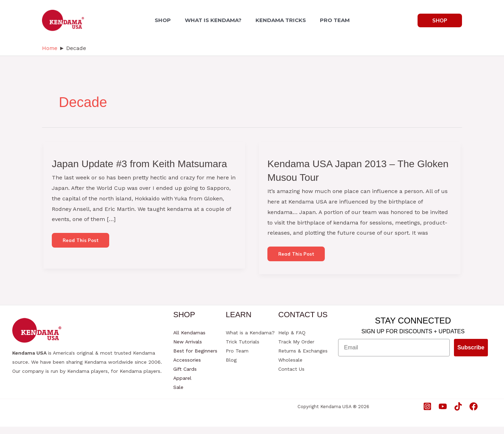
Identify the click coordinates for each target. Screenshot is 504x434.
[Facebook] (474, 413)
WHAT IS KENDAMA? (215, 20)
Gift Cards (185, 376)
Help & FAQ (292, 340)
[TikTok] (458, 413)
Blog (231, 367)
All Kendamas (189, 340)
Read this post (83, 257)
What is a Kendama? (250, 340)
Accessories (187, 367)
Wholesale (290, 367)
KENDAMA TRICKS (279, 20)
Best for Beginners (195, 358)
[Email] (394, 355)
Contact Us (291, 376)
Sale (178, 394)
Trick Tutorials (243, 349)
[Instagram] (427, 413)
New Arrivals (188, 349)
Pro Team (237, 358)
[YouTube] (443, 413)
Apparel (182, 385)
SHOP (167, 20)
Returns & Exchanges (303, 358)
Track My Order (296, 349)
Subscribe (471, 355)
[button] (440, 20)
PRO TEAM (331, 20)
